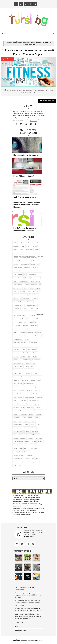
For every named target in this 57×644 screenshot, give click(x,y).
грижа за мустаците (18, 278)
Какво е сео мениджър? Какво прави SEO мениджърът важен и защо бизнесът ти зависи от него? (28, 603)
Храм (15, 428)
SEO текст (26, 459)
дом (40, 285)
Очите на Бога (17, 349)
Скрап (15, 401)
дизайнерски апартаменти (31, 285)
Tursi (20, 462)
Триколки (23, 418)
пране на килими (29, 370)
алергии (28, 246)
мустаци (26, 336)
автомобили (16, 246)
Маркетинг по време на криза (35, 329)
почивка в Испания (18, 370)
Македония (16, 329)
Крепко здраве (7, 59)
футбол (39, 424)
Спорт (30, 404)
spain (32, 459)
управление (26, 421)
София (15, 404)
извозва (35, 298)
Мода (40, 332)
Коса (29, 315)
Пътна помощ (25, 380)
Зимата (36, 295)
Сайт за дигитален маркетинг (26, 197)
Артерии (35, 246)
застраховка (24, 295)
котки (34, 315)
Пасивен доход (17, 353)
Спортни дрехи (37, 404)
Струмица (37, 407)
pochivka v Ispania (18, 448)
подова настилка (36, 360)
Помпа (34, 363)
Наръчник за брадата (36, 336)
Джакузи (15, 281)
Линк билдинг (34, 326)
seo (20, 452)
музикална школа (18, 336)
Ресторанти (29, 390)
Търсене (37, 418)
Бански (22, 250)
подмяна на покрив (25, 360)
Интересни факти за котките (26, 155)
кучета (31, 322)
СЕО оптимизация (18, 397)
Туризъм (30, 418)
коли (25, 312)
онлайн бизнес (17, 346)
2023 (15, 243)
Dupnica (27, 442)
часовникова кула (18, 431)
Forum (15, 445)
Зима (30, 295)
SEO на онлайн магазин (19, 455)
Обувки (26, 339)
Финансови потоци (18, 424)
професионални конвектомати (20, 377)
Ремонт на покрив (28, 384)
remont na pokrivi (34, 448)
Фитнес (26, 424)
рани (15, 384)
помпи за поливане (30, 367)
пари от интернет (32, 349)
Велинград (16, 264)
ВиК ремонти (35, 268)
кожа (20, 312)
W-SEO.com (23, 640)
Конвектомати (32, 312)
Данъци (27, 278)
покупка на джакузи (18, 363)
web (20, 465)
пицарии (23, 356)
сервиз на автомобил (29, 397)
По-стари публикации (47, 101)
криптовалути (17, 319)
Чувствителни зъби (23, 435)
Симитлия (39, 397)
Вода (15, 274)
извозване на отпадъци (19, 302)
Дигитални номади (18, 285)
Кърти (37, 322)
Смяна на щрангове (33, 401)
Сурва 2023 (30, 411)
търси (15, 421)
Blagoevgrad (30, 438)
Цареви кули (27, 428)
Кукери (29, 319)
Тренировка (16, 418)
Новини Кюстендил (18, 339)
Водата (20, 274)
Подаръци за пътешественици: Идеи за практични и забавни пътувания (27, 205)
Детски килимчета (35, 278)
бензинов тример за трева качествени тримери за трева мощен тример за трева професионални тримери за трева (28, 257)
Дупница (15, 292)
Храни (20, 428)
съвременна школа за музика (26, 414)
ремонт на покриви (18, 387)
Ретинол (36, 390)
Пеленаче (35, 353)
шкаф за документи (35, 435)
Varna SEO (42, 640)
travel (15, 462)
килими (31, 309)
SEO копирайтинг (27, 452)
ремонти (15, 390)
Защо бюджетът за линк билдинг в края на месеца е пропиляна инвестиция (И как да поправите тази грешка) (28, 616)
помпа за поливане (18, 367)
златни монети (27, 298)
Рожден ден (16, 394)
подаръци (16, 360)
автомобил (36, 243)
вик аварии (27, 268)
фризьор (32, 424)
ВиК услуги (16, 271)
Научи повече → (29, 536)
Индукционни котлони (18, 305)
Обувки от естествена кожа (20, 343)
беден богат (21, 253)
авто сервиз (29, 243)
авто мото (21, 243)
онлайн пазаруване (28, 346)
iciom (26, 445)
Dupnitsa (34, 442)
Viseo (37, 462)
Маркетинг (24, 329)
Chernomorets (39, 438)
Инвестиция (30, 302)
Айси (23, 246)
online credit (33, 445)
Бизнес (15, 261)
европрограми (31, 292)
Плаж (29, 356)
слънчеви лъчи (22, 401)
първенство (16, 380)
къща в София (17, 326)
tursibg (32, 462)
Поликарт (27, 363)
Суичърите (22, 411)
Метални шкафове (32, 332)
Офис (36, 346)
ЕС (38, 292)
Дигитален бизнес (24, 281)
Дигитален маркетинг (35, 281)
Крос (23, 319)
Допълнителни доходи (35, 288)
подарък (35, 356)
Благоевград (22, 261)
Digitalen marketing (18, 442)
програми (28, 373)
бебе (15, 253)
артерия (15, 250)
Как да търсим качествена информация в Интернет (25, 229)
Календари (25, 309)
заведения (16, 295)
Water (15, 465)
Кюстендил (25, 326)
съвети (15, 414)
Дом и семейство (18, 288)
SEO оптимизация (18, 459)
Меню (4, 34)
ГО (25, 274)
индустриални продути (31, 305)
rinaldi (15, 452)
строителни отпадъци (19, 407)
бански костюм (29, 250)
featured (40, 442)
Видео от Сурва (35, 264)
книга (37, 309)
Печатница (16, 356)
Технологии (38, 414)
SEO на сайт (30, 455)
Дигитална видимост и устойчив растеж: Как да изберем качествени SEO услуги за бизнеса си (28, 595)
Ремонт (20, 384)
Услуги (33, 421)
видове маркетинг (18, 268)
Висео (22, 271)
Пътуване (33, 380)
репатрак (22, 390)
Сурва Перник (39, 411)
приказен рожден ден (18, 373)
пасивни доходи (27, 353)
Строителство (29, 407)
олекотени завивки (33, 343)
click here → (33, 121)
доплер (26, 288)
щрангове (23, 438)
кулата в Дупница (37, 319)
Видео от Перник (25, 264)
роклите (29, 394)
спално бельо (22, 404)
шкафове (16, 438)
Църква (34, 428)
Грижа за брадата (32, 274)
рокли (23, 394)
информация (16, 309)
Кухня (26, 322)
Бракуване (35, 261)
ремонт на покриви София (31, 387)
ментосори (22, 332)
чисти (15, 435)
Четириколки (35, 431)
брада (29, 261)
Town (37, 459)
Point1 (26, 448)
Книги (15, 312)
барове (37, 250)
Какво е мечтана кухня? (24, 176)
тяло (20, 421)
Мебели (15, 332)
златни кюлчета (17, 298)
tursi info (26, 462)
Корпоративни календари (19, 315)
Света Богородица (37, 394)
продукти (35, 373)
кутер (15, 322)
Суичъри (15, 411)
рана (39, 380)
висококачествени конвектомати (34, 271)
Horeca (21, 445)
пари (24, 349)
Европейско (23, 292)
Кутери (20, 322)
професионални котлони (36, 377)
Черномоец (27, 431)
